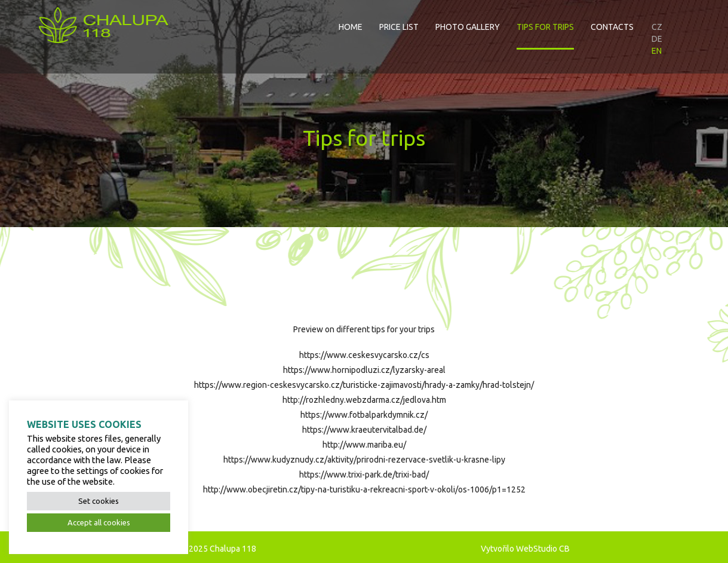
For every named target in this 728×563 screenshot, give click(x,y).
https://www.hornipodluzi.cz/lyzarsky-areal (364, 370)
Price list (399, 27)
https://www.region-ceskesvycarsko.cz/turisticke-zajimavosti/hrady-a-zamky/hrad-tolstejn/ (364, 385)
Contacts (612, 27)
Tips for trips (545, 27)
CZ (657, 27)
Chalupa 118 (233, 549)
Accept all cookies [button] (99, 522)
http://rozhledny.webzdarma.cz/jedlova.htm (364, 400)
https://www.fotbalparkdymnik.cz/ (364, 415)
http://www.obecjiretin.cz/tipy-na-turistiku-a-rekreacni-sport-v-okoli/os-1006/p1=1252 (364, 489)
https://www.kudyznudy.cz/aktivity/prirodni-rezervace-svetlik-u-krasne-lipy (364, 460)
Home (351, 27)
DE (657, 39)
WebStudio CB (543, 549)
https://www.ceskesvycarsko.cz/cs (364, 355)
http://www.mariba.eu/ (364, 445)
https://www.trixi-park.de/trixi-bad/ (364, 475)
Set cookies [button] (99, 501)
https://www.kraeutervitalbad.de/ (364, 430)
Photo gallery (468, 27)
